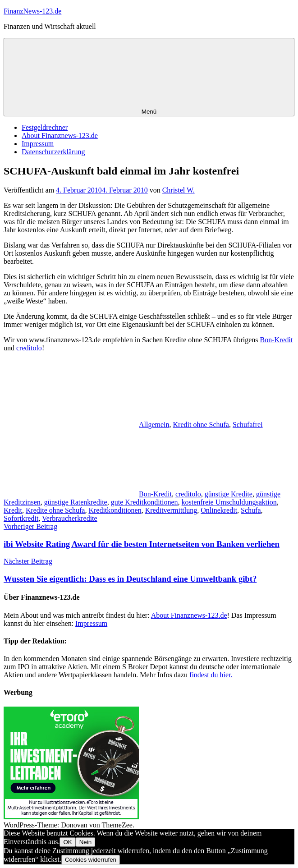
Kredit (13, 510)
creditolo (29, 348)
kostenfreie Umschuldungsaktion (229, 502)
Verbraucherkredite (70, 518)
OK (67, 842)
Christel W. (179, 190)
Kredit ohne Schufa (201, 425)
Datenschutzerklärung (53, 152)
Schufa (251, 510)
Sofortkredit (21, 518)
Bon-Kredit (277, 340)
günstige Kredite (229, 494)
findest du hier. (211, 675)
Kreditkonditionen (115, 510)
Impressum (38, 144)
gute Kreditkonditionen (144, 502)
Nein (85, 842)
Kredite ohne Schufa (55, 510)
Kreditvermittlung (171, 510)
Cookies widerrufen (91, 860)
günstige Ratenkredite (76, 502)
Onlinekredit (219, 510)
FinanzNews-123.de (32, 11)
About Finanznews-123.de (60, 135)
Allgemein (154, 425)
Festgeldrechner (45, 127)
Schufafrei (248, 425)
